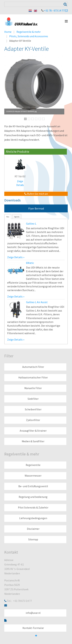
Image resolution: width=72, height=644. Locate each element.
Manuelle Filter (33, 388)
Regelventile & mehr (29, 32)
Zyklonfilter (33, 420)
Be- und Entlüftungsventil (33, 486)
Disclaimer (33, 529)
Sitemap (33, 539)
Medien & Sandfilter (33, 441)
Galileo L (31, 224)
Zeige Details (20, 183)
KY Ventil (20, 176)
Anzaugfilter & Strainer (33, 431)
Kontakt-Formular (33, 628)
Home (8, 32)
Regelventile (33, 465)
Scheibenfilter (33, 409)
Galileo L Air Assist (37, 302)
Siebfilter (33, 399)
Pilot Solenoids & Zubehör (33, 508)
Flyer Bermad (36, 208)
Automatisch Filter (33, 367)
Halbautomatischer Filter (33, 377)
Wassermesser (33, 476)
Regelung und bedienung (33, 497)
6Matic (30, 263)
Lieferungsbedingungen (33, 518)
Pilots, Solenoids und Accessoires (29, 36)
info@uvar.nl (33, 613)
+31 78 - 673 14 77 (54, 10)
